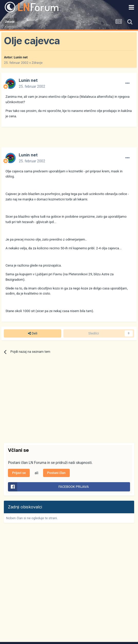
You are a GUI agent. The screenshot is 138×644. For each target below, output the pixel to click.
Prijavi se (19, 473)
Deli (33, 333)
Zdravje (37, 63)
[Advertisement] (64, 140)
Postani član (56, 473)
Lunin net (21, 57)
